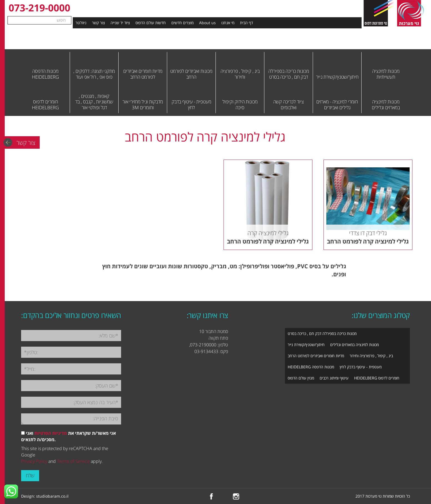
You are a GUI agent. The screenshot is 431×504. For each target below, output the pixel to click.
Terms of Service (73, 461)
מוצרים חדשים (182, 23)
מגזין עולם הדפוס (301, 378)
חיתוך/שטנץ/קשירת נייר (306, 345)
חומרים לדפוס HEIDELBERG (377, 378)
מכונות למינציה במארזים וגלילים (354, 345)
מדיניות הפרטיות (51, 433)
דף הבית (246, 23)
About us (207, 23)
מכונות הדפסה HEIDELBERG (311, 367)
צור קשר (98, 23)
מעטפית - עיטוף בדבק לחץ (361, 367)
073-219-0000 (39, 8)
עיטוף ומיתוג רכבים (334, 378)
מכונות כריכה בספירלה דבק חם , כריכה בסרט (322, 333)
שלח (30, 475)
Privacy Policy (34, 461)
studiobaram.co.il (52, 496)
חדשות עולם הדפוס (151, 23)
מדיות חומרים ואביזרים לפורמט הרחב (316, 356)
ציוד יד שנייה (120, 23)
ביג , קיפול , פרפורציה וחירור (371, 356)
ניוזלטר (81, 23)
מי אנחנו (228, 23)
